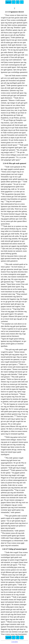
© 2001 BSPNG (14, 642)
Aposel (8, 2)
